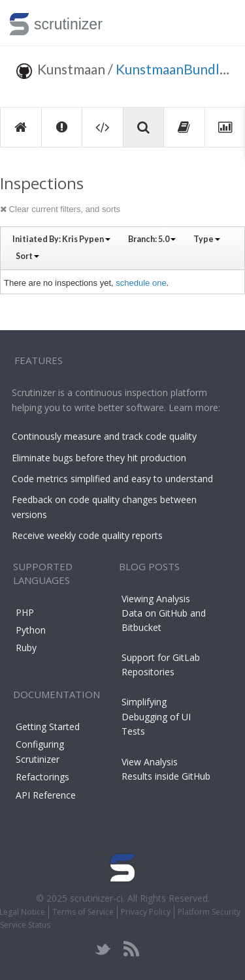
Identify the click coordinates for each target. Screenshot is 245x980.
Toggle (220, 23)
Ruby (26, 648)
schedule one (141, 283)
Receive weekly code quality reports (87, 535)
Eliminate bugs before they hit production (99, 458)
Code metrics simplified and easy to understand (112, 479)
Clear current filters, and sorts (60, 209)
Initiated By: (61, 239)
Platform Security (209, 912)
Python (31, 630)
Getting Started (48, 727)
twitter (103, 949)
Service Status (25, 925)
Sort (27, 256)
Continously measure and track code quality (104, 436)
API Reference (46, 795)
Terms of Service (83, 912)
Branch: (152, 239)
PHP (25, 612)
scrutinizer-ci (96, 898)
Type (207, 239)
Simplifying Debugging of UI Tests (156, 716)
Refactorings (42, 777)
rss (131, 949)
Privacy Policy (146, 912)
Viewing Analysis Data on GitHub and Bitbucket (164, 613)
